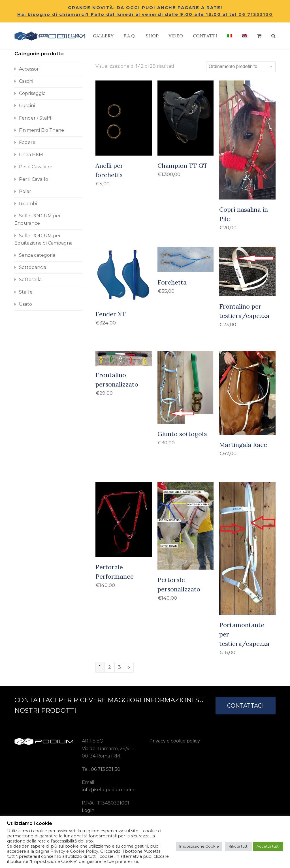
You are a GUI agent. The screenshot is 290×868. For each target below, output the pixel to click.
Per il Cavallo (34, 179)
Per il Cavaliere (36, 167)
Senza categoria (37, 255)
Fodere (27, 142)
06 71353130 (256, 14)
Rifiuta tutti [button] (238, 846)
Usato (25, 304)
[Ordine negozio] (241, 67)
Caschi (26, 81)
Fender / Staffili (36, 118)
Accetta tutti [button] (268, 846)
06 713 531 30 (106, 769)
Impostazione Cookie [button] (199, 846)
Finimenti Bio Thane (41, 130)
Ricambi (28, 204)
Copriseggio (32, 93)
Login (88, 810)
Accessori (29, 69)
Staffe (26, 292)
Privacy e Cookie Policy (74, 851)
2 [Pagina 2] (110, 667)
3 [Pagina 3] (120, 667)
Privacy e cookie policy (175, 741)
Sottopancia (33, 267)
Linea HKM (31, 155)
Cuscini (27, 106)
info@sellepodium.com (108, 790)
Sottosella (30, 280)
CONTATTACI (245, 706)
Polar (25, 191)
